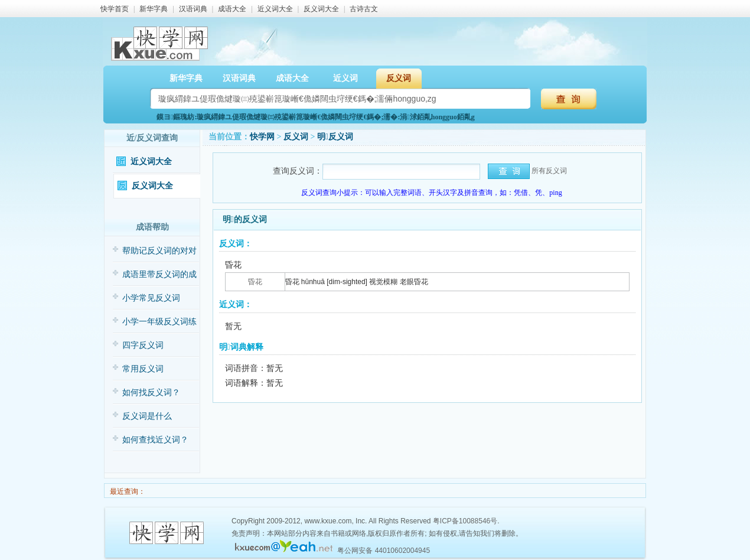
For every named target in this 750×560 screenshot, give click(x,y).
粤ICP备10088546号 (465, 521)
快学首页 (115, 9)
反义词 (399, 78)
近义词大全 (275, 9)
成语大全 (232, 9)
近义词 (345, 78)
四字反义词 (143, 345)
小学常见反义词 (151, 298)
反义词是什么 (147, 416)
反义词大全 (321, 9)
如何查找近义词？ (155, 440)
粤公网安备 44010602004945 (384, 551)
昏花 (255, 282)
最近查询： (127, 491)
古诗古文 (364, 9)
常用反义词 (143, 369)
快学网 (262, 137)
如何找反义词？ (151, 393)
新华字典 (154, 9)
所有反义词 (549, 171)
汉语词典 (193, 9)
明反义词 (335, 137)
